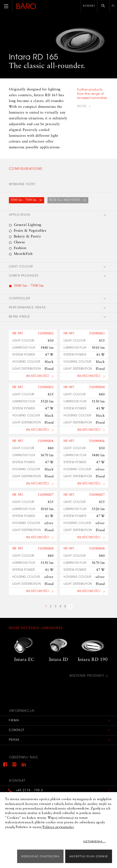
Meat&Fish (23, 254)
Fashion (20, 248)
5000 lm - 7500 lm (24, 200)
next (70, 607)
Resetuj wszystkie (65, 200)
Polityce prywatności (58, 827)
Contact (17, 730)
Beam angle (20, 317)
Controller (20, 299)
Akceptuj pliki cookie (89, 856)
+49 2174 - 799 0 (30, 791)
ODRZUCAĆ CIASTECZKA (40, 856)
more (82, 107)
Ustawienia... (97, 841)
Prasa (14, 740)
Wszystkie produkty (87, 676)
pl (113, 6)
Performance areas (27, 308)
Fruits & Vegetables (30, 231)
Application (19, 215)
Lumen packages (24, 276)
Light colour (21, 267)
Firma (14, 721)
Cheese (19, 242)
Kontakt (89, 6)
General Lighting (28, 225)
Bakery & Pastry (28, 237)
